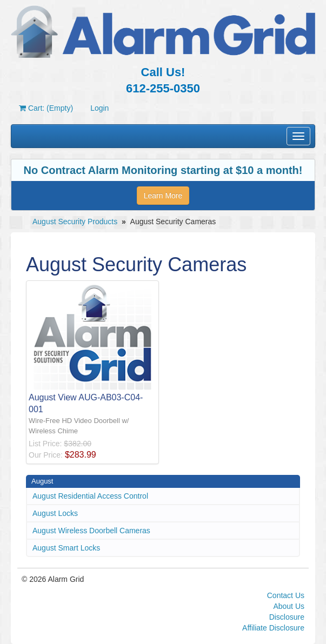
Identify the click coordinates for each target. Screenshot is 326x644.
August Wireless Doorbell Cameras (91, 531)
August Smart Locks (66, 548)
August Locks (55, 513)
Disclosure (287, 617)
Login (99, 108)
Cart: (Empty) (46, 108)
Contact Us (286, 595)
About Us (289, 606)
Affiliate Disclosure (273, 628)
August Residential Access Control (90, 496)
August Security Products (75, 222)
